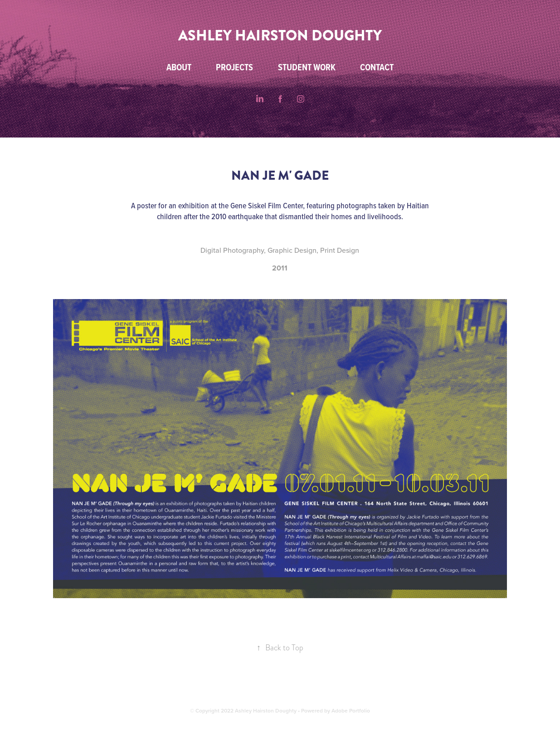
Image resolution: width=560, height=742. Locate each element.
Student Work (307, 67)
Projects (234, 67)
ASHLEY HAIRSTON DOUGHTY (280, 36)
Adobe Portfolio (351, 710)
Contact (377, 67)
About (179, 67)
